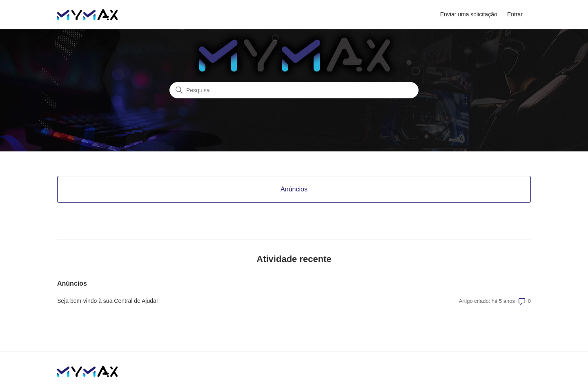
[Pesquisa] (294, 90)
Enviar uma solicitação (469, 14)
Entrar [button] (515, 14)
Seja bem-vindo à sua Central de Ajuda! (108, 301)
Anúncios (72, 283)
